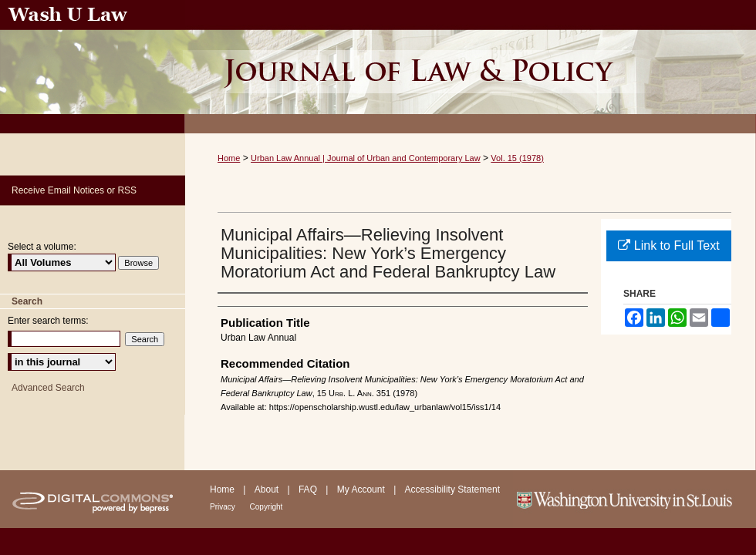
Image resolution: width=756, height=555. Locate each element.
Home (229, 158)
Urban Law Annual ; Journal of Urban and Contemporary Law (471, 67)
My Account (362, 489)
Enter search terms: (48, 321)
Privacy (224, 507)
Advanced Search (48, 388)
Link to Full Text (668, 246)
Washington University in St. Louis (634, 499)
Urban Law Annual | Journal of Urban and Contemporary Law (366, 158)
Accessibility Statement (452, 489)
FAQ (309, 489)
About (268, 489)
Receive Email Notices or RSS (74, 190)
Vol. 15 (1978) (517, 158)
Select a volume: (42, 247)
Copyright (267, 507)
